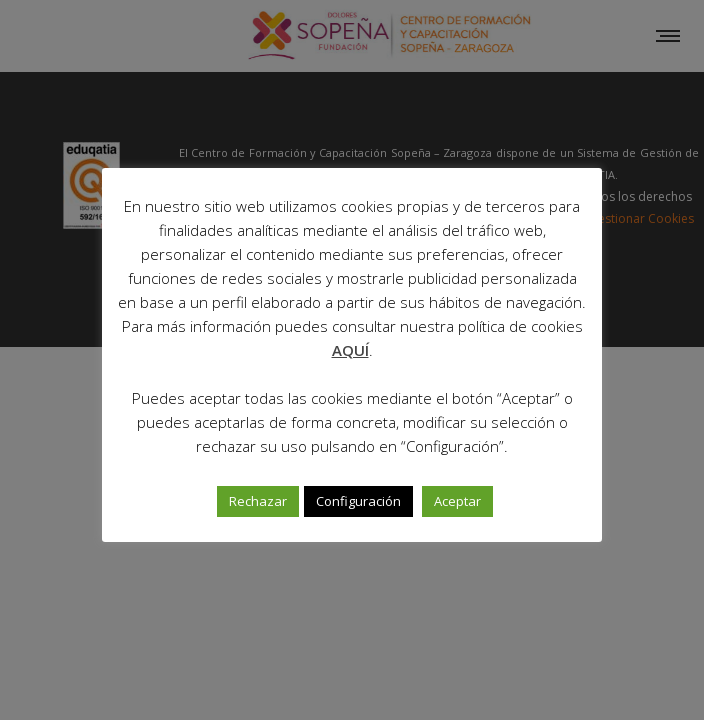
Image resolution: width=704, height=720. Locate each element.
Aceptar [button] (457, 501)
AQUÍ (350, 350)
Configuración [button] (358, 501)
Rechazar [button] (258, 501)
